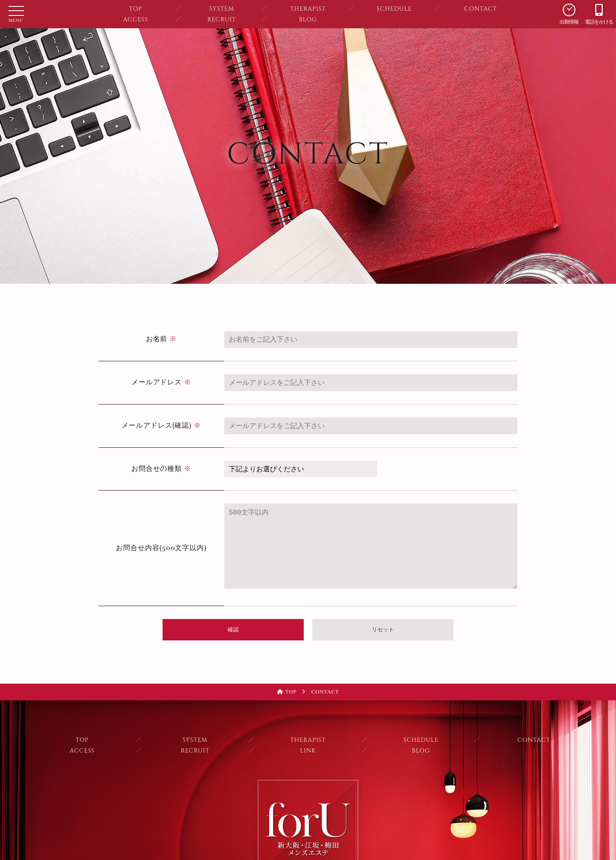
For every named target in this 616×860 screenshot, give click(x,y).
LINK (308, 751)
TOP (135, 9)
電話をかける (599, 9)
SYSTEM (222, 9)
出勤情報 (569, 9)
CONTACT (481, 9)
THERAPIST (308, 9)
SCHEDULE (394, 9)
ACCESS (136, 19)
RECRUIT (222, 19)
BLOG (308, 19)
